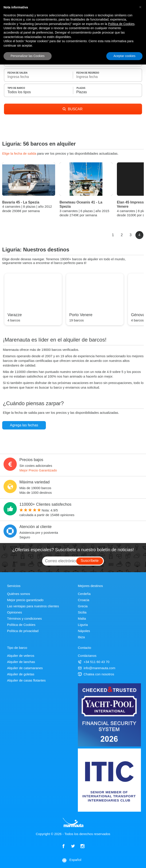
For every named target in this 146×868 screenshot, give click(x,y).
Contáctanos (87, 656)
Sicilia (82, 612)
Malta (82, 618)
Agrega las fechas (24, 425)
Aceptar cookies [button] (124, 56)
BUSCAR (73, 109)
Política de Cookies (21, 625)
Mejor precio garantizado (25, 600)
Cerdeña (84, 594)
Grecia (83, 606)
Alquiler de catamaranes (25, 668)
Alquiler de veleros (21, 656)
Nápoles (84, 631)
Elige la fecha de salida (20, 153)
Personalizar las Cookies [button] (28, 56)
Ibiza (81, 637)
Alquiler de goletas (21, 674)
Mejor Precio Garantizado (38, 470)
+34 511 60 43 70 (94, 662)
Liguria (83, 625)
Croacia (84, 600)
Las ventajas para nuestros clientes (33, 606)
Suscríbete (90, 561)
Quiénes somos (19, 594)
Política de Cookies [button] (121, 24)
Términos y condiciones (24, 618)
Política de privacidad (23, 631)
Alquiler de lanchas (21, 662)
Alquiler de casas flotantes (26, 680)
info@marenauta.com (97, 668)
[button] (140, 7)
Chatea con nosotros (96, 674)
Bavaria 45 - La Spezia (21, 202)
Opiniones (15, 612)
